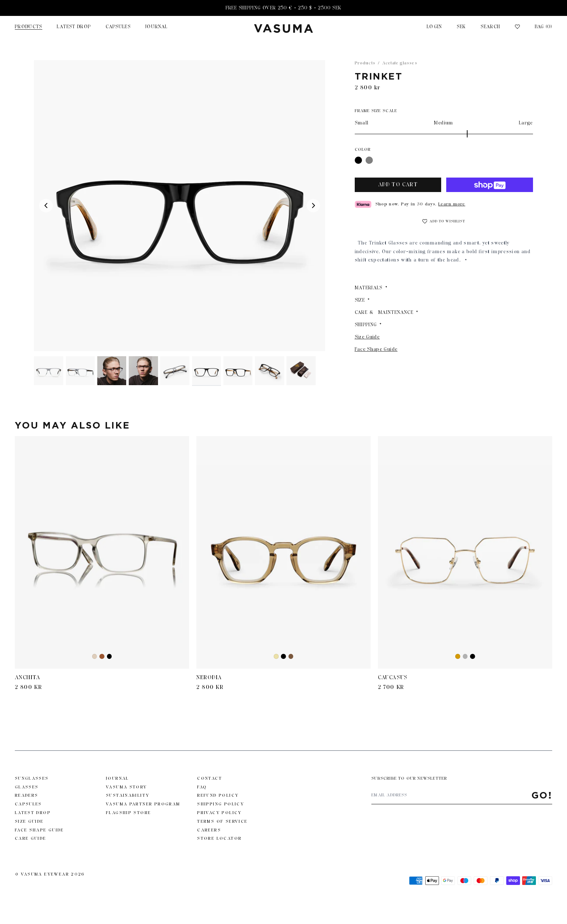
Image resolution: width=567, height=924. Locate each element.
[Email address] (451, 795)
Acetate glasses (400, 63)
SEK (461, 27)
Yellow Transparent (276, 657)
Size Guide (367, 337)
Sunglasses (32, 778)
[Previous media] (46, 206)
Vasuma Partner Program (143, 804)
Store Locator (219, 838)
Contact (210, 778)
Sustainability (128, 795)
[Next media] (314, 206)
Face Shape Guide (376, 349)
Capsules (118, 27)
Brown (102, 657)
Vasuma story (127, 787)
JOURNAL (157, 27)
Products (29, 27)
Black (358, 161)
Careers (209, 830)
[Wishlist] (517, 27)
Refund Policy (218, 795)
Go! (542, 795)
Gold (458, 657)
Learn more (452, 204)
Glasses (27, 787)
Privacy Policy (219, 813)
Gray (369, 161)
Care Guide (31, 838)
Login (434, 27)
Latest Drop (74, 27)
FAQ (202, 787)
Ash (95, 657)
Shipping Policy (221, 804)
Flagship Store (128, 813)
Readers (27, 795)
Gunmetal (465, 657)
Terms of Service (222, 821)
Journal (118, 778)
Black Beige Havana (291, 657)
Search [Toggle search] (490, 27)
